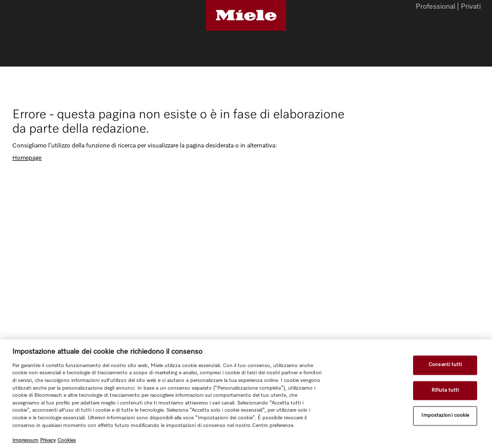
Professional (435, 7)
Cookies (67, 440)
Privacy (48, 440)
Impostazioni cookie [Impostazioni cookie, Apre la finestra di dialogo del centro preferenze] (445, 416)
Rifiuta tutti (445, 390)
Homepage (27, 158)
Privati (471, 7)
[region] (246, 394)
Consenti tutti (445, 365)
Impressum (25, 440)
